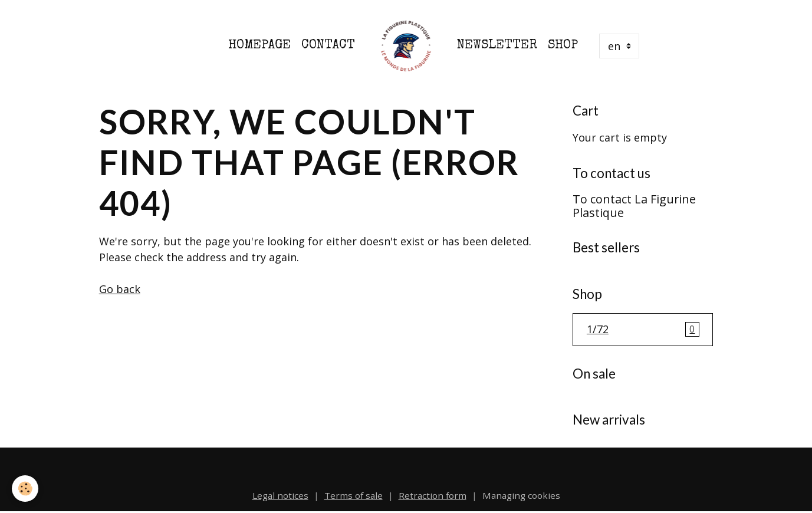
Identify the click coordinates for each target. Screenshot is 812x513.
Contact (328, 46)
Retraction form (433, 495)
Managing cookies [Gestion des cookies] (521, 495)
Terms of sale (354, 495)
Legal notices (280, 495)
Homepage (259, 46)
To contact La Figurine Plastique (634, 206)
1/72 (643, 330)
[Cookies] (25, 489)
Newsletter (497, 46)
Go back (120, 289)
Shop (563, 46)
